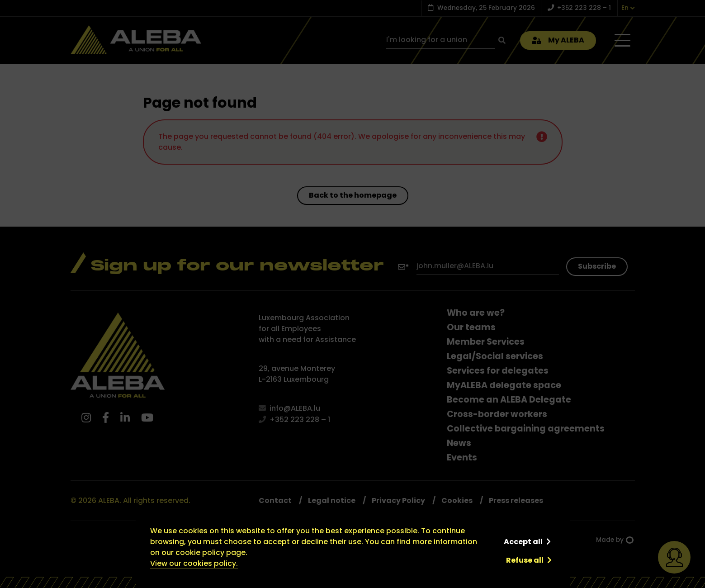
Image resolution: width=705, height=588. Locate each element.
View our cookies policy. (194, 563)
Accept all (523, 542)
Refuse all (525, 560)
